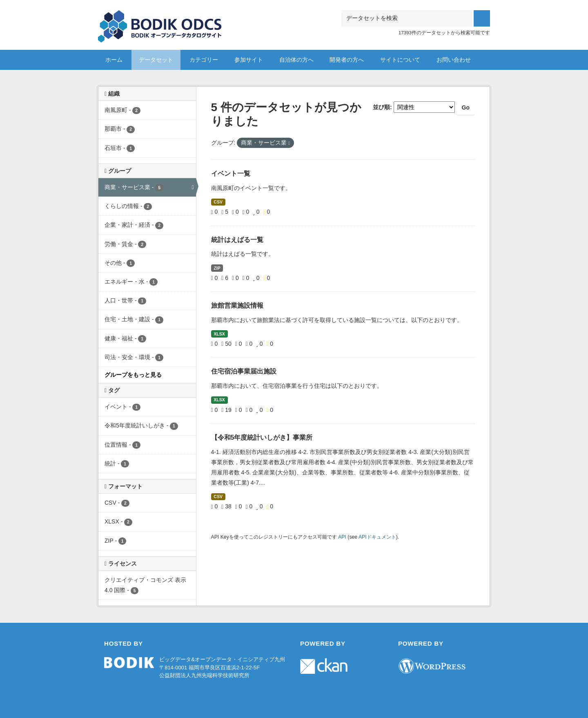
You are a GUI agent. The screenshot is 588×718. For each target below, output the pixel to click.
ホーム (114, 60)
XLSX (219, 334)
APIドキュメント (377, 537)
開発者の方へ (347, 60)
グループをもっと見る (133, 375)
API (342, 537)
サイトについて (400, 60)
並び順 (381, 107)
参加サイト (249, 60)
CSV (218, 202)
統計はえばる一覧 (237, 240)
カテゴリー (204, 60)
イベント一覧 (231, 173)
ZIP (217, 268)
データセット (156, 60)
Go (466, 107)
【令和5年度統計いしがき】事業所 (262, 437)
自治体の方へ (296, 60)
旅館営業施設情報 (237, 305)
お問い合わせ (454, 60)
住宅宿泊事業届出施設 (244, 371)
